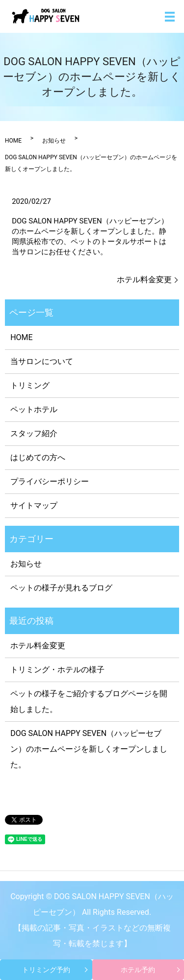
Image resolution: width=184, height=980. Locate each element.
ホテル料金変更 (144, 280)
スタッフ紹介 (34, 433)
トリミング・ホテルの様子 (57, 670)
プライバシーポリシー (50, 481)
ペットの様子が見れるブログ (61, 588)
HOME (13, 141)
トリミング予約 (46, 970)
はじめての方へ (38, 457)
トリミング (30, 385)
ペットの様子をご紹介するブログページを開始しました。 (89, 701)
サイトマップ (34, 505)
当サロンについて (42, 361)
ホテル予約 (138, 970)
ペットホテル (34, 409)
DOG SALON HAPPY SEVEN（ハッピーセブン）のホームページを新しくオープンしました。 (89, 749)
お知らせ (54, 141)
